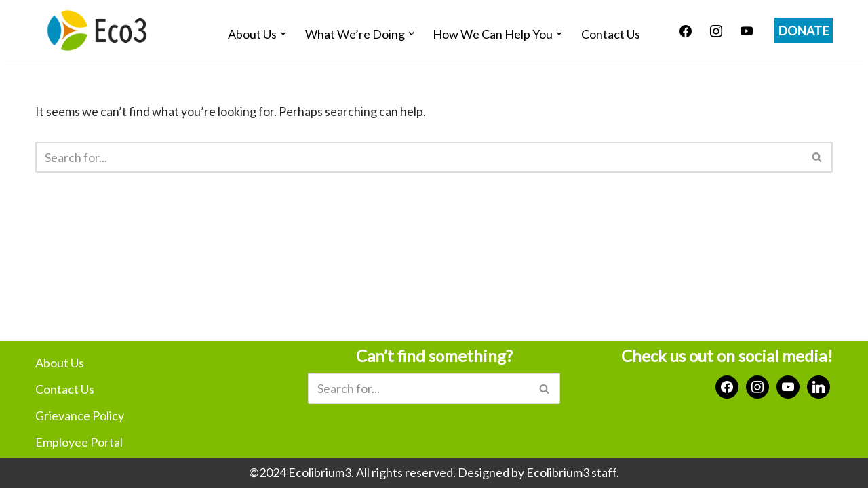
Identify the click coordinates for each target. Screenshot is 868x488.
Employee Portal (79, 442)
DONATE (804, 30)
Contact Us (611, 34)
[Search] (419, 157)
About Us (60, 363)
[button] (283, 34)
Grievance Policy (80, 415)
